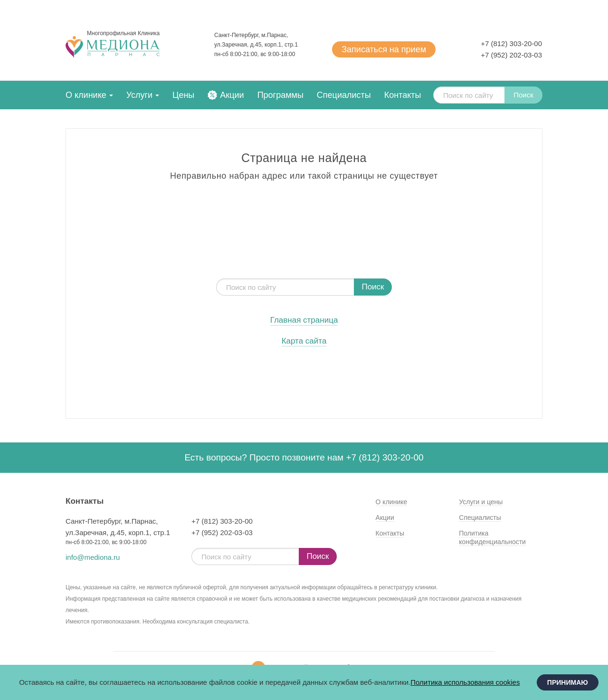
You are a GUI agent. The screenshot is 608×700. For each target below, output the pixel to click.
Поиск (523, 95)
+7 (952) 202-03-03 (511, 55)
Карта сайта (304, 341)
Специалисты (344, 95)
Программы (280, 95)
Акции (232, 95)
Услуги (139, 95)
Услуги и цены (481, 502)
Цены (183, 95)
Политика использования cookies (465, 682)
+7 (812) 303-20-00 (511, 43)
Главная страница (304, 320)
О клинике (86, 95)
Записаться (384, 49)
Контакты (403, 95)
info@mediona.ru (93, 557)
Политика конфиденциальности (492, 537)
